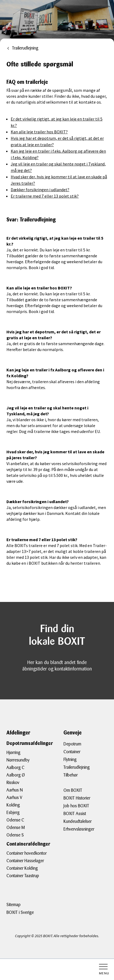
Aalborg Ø (16, 775)
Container (72, 752)
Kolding (13, 805)
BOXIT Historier (77, 798)
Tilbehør (71, 775)
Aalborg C (15, 768)
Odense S (15, 835)
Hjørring (13, 753)
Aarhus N (15, 790)
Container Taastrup (23, 876)
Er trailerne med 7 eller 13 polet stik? (45, 196)
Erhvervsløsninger (79, 829)
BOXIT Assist (75, 814)
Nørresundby (18, 760)
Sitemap (14, 905)
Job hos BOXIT (76, 806)
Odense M (16, 828)
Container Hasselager (25, 861)
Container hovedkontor (26, 853)
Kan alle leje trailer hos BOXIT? (39, 132)
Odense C (15, 820)
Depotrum (72, 744)
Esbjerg (13, 813)
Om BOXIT (73, 790)
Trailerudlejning (77, 767)
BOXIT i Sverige (20, 912)
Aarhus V (14, 798)
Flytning (70, 759)
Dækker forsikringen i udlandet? (40, 190)
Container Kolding (22, 868)
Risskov (13, 783)
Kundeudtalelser (77, 821)
